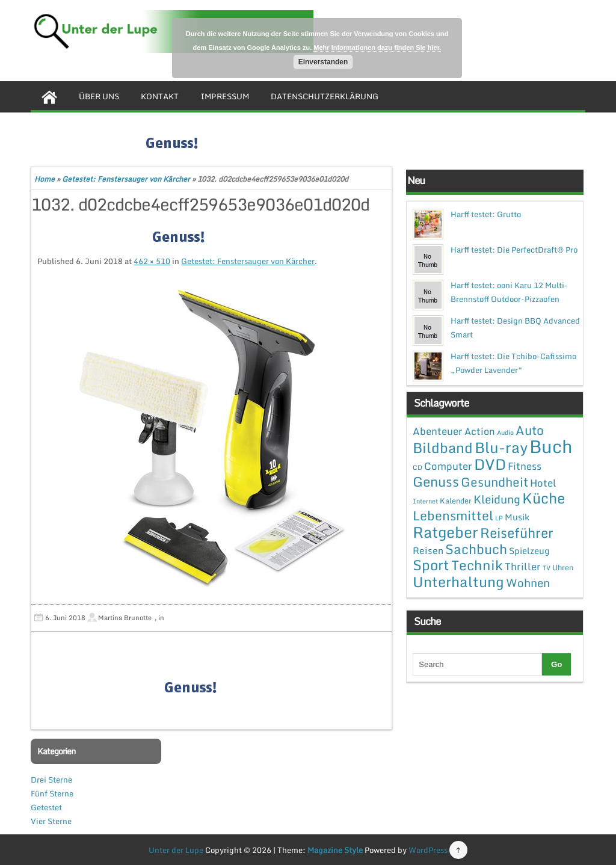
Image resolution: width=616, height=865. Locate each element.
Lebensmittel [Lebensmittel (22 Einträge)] (453, 515)
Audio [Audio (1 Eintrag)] (505, 432)
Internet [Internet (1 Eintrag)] (425, 501)
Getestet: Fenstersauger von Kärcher (126, 179)
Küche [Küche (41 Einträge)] (544, 498)
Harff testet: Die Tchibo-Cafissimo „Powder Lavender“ (513, 363)
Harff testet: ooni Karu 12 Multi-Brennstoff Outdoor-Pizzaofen (509, 292)
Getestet (46, 807)
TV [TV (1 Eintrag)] (547, 568)
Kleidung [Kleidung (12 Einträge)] (497, 499)
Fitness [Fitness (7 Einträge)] (525, 466)
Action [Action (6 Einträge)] (480, 431)
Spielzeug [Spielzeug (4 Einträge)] (529, 550)
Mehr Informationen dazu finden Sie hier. (377, 48)
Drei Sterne (51, 780)
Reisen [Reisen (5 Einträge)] (428, 550)
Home (45, 179)
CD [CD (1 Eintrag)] (417, 467)
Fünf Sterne (52, 793)
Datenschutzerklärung (325, 96)
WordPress (428, 850)
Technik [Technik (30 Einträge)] (477, 565)
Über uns (99, 96)
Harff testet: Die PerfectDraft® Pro (514, 250)
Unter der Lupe (176, 850)
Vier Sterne (51, 821)
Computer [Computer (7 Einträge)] (448, 466)
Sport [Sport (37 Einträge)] (431, 565)
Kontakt (160, 96)
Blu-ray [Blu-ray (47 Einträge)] (501, 447)
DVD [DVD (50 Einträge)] (490, 464)
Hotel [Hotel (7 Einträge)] (543, 483)
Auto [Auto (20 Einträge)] (530, 430)
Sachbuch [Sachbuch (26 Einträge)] (476, 549)
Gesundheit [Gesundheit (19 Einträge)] (494, 482)
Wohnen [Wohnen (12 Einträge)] (528, 583)
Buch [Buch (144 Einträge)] (551, 446)
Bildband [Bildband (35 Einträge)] (443, 448)
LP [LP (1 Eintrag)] (499, 518)
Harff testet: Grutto (486, 214)
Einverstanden (323, 62)
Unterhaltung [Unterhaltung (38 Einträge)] (458, 582)
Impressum (225, 96)
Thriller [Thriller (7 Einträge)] (523, 566)
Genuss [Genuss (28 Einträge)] (436, 482)
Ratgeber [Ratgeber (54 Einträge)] (445, 532)
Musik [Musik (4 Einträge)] (517, 517)
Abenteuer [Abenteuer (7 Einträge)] (438, 431)
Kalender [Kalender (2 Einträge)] (456, 500)
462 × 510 (152, 261)
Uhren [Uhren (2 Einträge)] (563, 567)
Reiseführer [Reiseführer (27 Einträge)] (517, 532)
